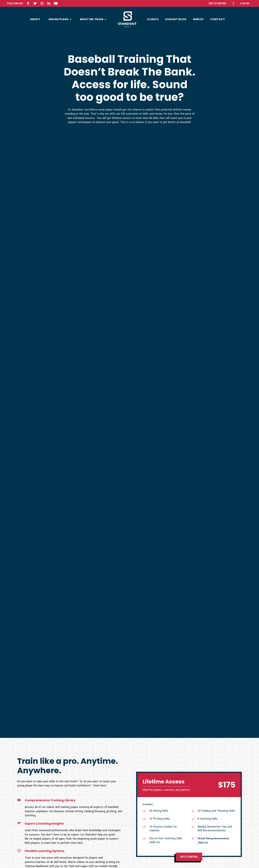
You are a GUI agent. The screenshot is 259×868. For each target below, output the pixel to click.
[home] (127, 19)
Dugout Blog (176, 19)
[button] (60, 19)
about (35, 19)
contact (218, 19)
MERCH (198, 19)
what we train (92, 19)
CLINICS (153, 19)
